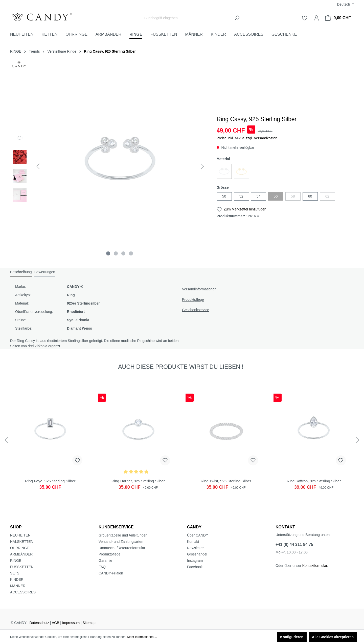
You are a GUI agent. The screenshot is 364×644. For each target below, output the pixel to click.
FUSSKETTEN (22, 567)
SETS (15, 573)
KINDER (17, 579)
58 (293, 196)
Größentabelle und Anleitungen (123, 535)
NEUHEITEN (20, 535)
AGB (56, 623)
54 (259, 196)
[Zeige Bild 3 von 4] (123, 253)
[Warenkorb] (338, 18)
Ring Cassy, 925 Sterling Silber (110, 51)
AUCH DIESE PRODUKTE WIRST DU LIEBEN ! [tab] (181, 367)
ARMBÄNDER (21, 554)
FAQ (102, 567)
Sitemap (89, 623)
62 (327, 196)
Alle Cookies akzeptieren (333, 637)
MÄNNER (18, 586)
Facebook (195, 567)
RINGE (16, 561)
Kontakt (193, 542)
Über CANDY (198, 535)
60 (310, 196)
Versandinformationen (199, 289)
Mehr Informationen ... (142, 637)
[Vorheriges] (38, 166)
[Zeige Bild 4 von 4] (131, 253)
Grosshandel (197, 554)
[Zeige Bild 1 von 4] (108, 253)
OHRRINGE (20, 548)
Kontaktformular (315, 566)
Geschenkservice (196, 310)
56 (276, 196)
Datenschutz (39, 623)
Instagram (195, 561)
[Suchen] (237, 18)
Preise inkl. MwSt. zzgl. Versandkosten (247, 138)
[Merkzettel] (305, 18)
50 (224, 196)
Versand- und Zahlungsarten (121, 542)
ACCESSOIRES (23, 592)
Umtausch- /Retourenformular (122, 548)
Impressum (71, 623)
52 (241, 196)
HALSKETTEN (22, 542)
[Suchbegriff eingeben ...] (187, 18)
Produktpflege (193, 299)
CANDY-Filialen (111, 573)
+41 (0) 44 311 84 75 (294, 544)
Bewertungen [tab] (45, 272)
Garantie (105, 561)
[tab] (21, 272)
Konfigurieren (292, 637)
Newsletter (195, 548)
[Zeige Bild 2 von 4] (116, 253)
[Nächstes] (202, 166)
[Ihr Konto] (316, 18)
